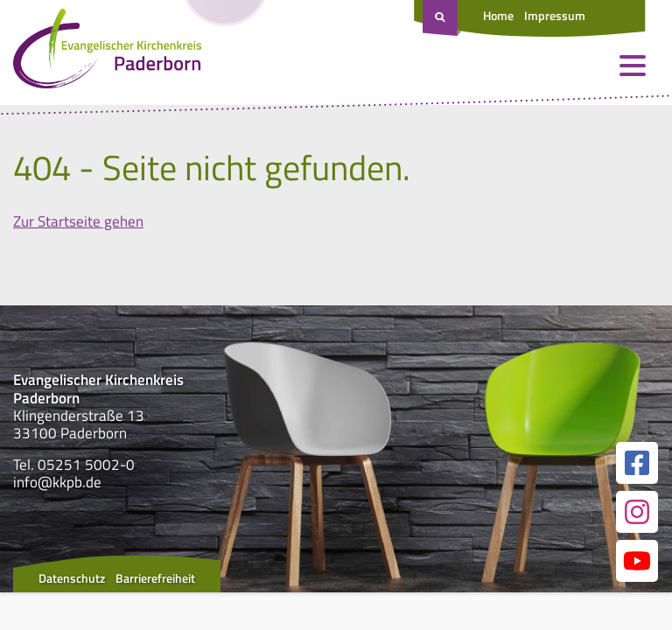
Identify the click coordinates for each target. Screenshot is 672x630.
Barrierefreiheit (155, 578)
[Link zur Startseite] (107, 52)
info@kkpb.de (57, 482)
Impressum (555, 15)
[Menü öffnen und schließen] (633, 66)
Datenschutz (72, 578)
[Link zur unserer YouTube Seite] (637, 561)
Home (498, 15)
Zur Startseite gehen (78, 221)
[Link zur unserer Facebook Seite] (637, 463)
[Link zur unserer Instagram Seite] (637, 512)
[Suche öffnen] (442, 18)
